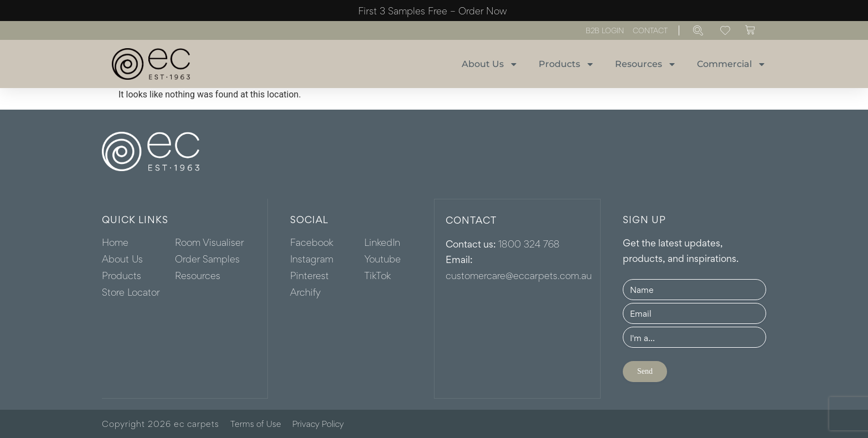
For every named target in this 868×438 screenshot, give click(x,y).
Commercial (732, 64)
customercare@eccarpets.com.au (519, 275)
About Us (490, 64)
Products (567, 64)
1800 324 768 (529, 243)
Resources (646, 64)
